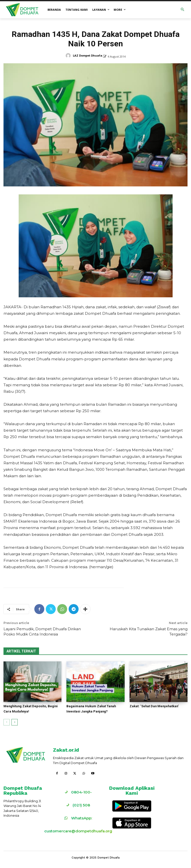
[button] (183, 10)
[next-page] (15, 722)
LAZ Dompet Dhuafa (88, 55)
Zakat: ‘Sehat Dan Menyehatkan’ (155, 706)
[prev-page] (7, 722)
